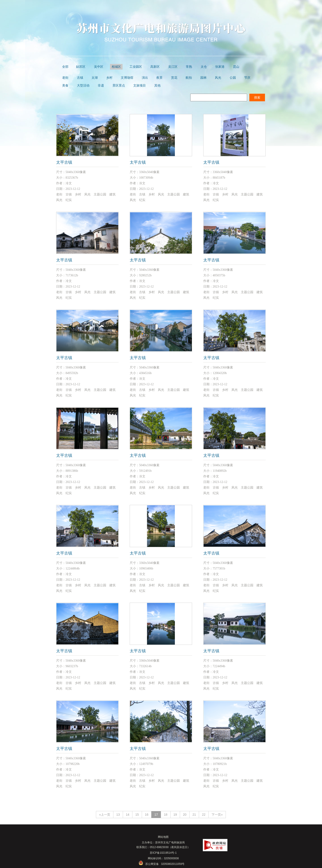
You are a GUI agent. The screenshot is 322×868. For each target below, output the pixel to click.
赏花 (174, 78)
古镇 (80, 78)
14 (128, 815)
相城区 (116, 67)
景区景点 (119, 86)
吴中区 (99, 67)
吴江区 (173, 67)
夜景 (159, 78)
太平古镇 (64, 162)
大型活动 (83, 86)
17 (156, 815)
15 (137, 815)
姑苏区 (81, 67)
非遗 (101, 86)
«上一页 (105, 815)
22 (204, 815)
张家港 (220, 67)
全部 (65, 67)
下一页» (217, 815)
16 (147, 815)
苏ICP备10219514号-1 (163, 853)
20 (185, 815)
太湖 (95, 78)
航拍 (189, 78)
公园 (233, 78)
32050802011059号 (173, 864)
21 (194, 815)
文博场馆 (127, 78)
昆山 (236, 67)
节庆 (247, 78)
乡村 (109, 78)
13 (118, 815)
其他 (157, 86)
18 (166, 815)
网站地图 (163, 837)
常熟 (189, 67)
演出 (145, 78)
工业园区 (136, 67)
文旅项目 (140, 86)
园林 (203, 78)
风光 (218, 78)
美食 (65, 86)
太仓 (204, 67)
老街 (65, 78)
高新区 (155, 67)
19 (175, 815)
